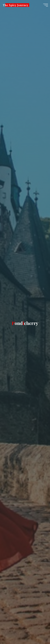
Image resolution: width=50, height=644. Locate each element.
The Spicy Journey (16, 5)
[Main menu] (46, 5)
